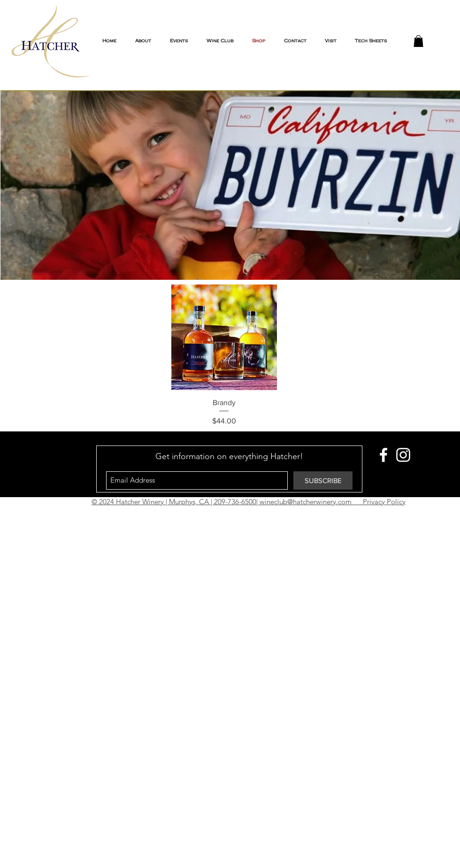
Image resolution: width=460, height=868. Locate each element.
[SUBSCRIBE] (323, 480)
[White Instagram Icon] (403, 455)
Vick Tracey (236, 515)
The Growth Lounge (287, 515)
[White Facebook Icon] (383, 455)
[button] (418, 41)
